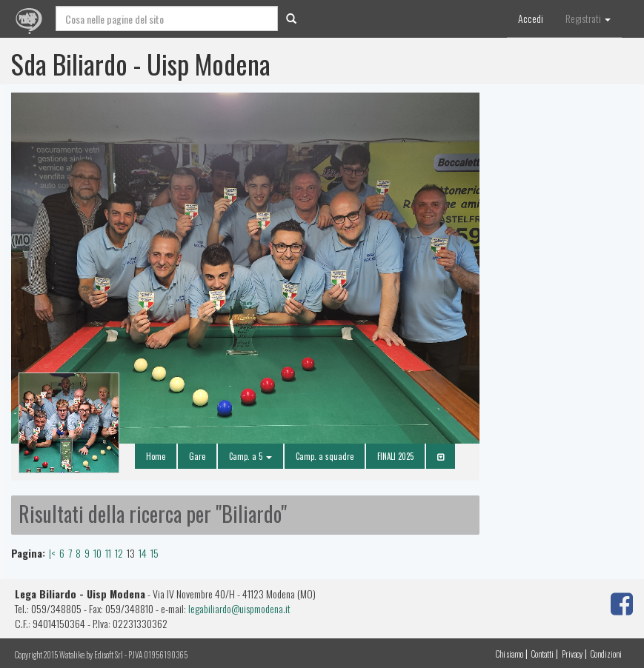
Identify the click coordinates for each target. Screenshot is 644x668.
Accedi (531, 18)
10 (97, 553)
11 (108, 553)
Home (156, 456)
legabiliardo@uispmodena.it (239, 608)
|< (52, 553)
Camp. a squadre (325, 456)
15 (155, 553)
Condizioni (606, 654)
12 (119, 553)
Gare (197, 456)
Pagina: (28, 553)
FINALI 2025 (395, 456)
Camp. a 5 (250, 456)
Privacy (572, 654)
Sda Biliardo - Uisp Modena (141, 63)
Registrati (588, 18)
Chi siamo (509, 654)
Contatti (542, 654)
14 (143, 553)
